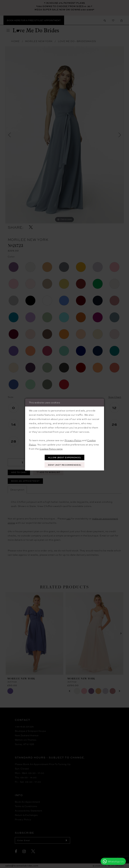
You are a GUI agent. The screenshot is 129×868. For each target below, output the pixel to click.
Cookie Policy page (51, 449)
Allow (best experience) (65, 457)
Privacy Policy (73, 440)
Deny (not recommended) (65, 465)
